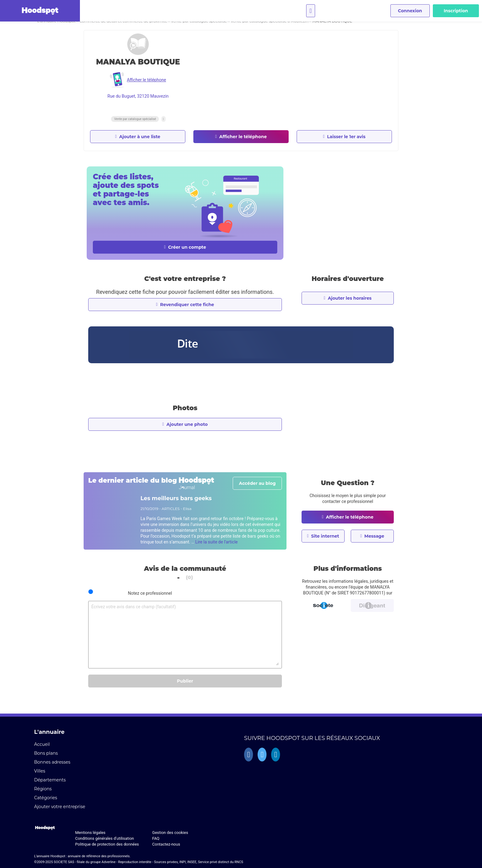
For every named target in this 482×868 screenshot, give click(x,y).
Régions (43, 789)
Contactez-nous (166, 844)
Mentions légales (90, 833)
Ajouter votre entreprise (60, 807)
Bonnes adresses (52, 762)
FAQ (156, 838)
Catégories (46, 798)
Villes (40, 771)
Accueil (42, 744)
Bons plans (46, 753)
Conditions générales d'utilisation (104, 838)
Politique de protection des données (107, 844)
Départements (50, 780)
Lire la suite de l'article (216, 542)
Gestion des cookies (170, 833)
